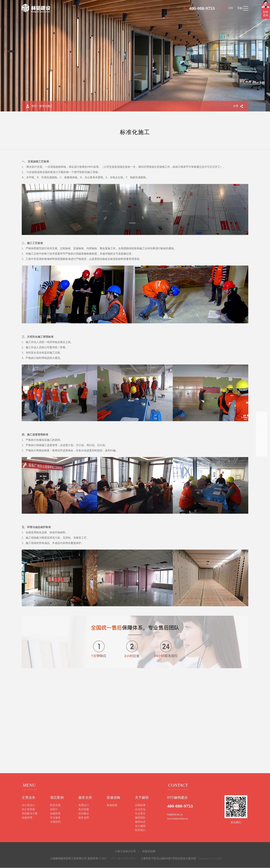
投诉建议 (84, 814)
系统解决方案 (30, 814)
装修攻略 (113, 798)
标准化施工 (46, 106)
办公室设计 (28, 805)
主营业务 (29, 798)
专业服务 (55, 818)
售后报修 (84, 810)
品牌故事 (140, 805)
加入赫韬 (140, 826)
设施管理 (27, 818)
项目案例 (57, 798)
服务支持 (85, 798)
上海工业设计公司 (125, 851)
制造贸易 (55, 805)
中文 (225, 8)
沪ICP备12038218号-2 (124, 859)
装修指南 (112, 805)
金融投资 (55, 814)
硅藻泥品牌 (149, 851)
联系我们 (140, 830)
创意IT (54, 810)
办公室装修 (28, 810)
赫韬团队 (140, 818)
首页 (34, 106)
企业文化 (140, 810)
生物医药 (55, 822)
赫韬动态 (140, 822)
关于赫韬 (142, 798)
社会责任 (140, 814)
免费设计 (84, 805)
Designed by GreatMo (210, 859)
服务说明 (84, 818)
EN (231, 8)
